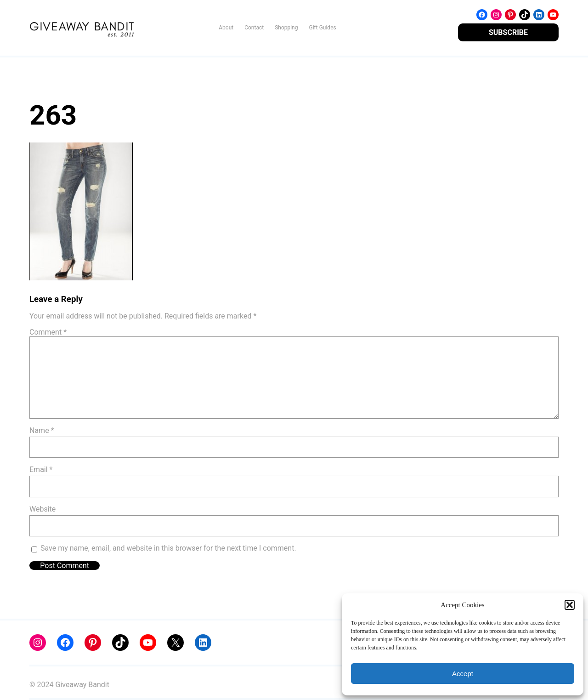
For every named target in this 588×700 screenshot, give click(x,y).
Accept (463, 674)
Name (42, 430)
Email (41, 470)
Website (42, 509)
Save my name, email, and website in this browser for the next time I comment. (168, 548)
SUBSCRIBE (508, 32)
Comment (48, 332)
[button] (570, 605)
